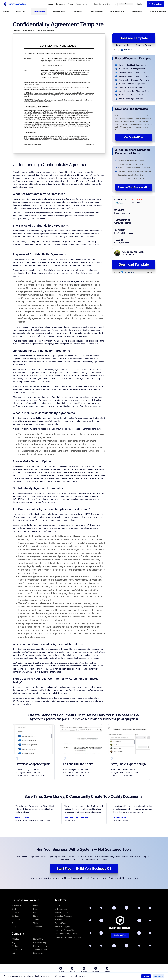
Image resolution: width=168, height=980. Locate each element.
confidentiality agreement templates (74, 184)
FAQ (13, 953)
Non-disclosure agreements (72, 281)
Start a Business (78, 11)
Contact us (16, 946)
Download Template (134, 264)
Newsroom (38, 939)
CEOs (57, 905)
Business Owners (62, 912)
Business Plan (21, 11)
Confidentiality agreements (25, 356)
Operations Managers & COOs (68, 937)
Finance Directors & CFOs (66, 934)
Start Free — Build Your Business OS (84, 869)
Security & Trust (40, 950)
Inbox (36, 909)
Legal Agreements (39, 11)
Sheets (36, 920)
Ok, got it (146, 976)
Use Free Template (134, 38)
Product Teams (62, 923)
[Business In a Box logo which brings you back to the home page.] (15, 4)
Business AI (17, 905)
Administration (137, 11)
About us (15, 939)
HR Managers (61, 920)
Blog (14, 942)
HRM (35, 905)
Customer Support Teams (66, 930)
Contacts (16, 916)
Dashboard (16, 920)
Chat (14, 909)
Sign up (34, 698)
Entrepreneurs (61, 909)
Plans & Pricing (40, 942)
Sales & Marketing (97, 11)
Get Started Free (134, 137)
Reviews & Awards (41, 946)
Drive (14, 927)
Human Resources (59, 11)
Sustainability (39, 953)
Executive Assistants (64, 916)
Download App (18, 950)
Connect (15, 912)
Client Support (126, 4)
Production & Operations (158, 11)
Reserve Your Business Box (134, 187)
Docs (14, 923)
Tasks (36, 923)
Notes (36, 916)
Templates (5, 11)
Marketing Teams (62, 927)
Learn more (158, 976)
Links (36, 912)
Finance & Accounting (118, 11)
